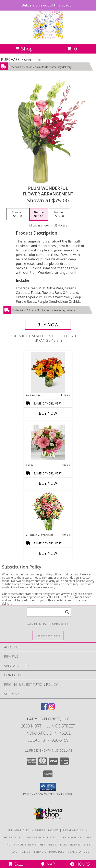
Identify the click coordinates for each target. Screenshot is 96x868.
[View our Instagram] (52, 708)
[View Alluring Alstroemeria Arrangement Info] (48, 512)
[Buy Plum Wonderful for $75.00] (48, 325)
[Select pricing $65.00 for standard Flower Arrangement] (18, 214)
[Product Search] (49, 612)
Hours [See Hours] (80, 864)
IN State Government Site (70, 844)
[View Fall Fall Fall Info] (48, 372)
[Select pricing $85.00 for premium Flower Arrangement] (59, 214)
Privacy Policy (19, 852)
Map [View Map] (48, 864)
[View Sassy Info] (48, 442)
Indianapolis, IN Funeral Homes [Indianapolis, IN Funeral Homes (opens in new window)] (34, 830)
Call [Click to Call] (16, 864)
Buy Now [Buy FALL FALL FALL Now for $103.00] (48, 413)
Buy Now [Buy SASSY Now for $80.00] (48, 483)
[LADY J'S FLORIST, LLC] (48, 38)
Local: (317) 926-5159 (48, 740)
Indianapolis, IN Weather (26, 844)
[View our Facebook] (44, 708)
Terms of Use (79, 852)
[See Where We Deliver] (48, 635)
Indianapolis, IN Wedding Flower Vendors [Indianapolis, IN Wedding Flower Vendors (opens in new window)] (58, 837)
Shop (24, 49)
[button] (48, 787)
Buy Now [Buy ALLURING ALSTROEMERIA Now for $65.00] (48, 553)
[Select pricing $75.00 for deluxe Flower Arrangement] (39, 214)
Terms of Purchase (49, 852)
